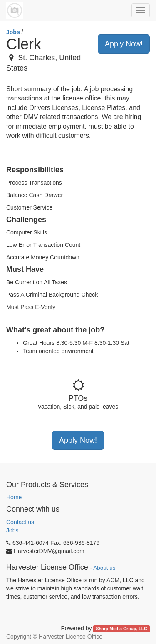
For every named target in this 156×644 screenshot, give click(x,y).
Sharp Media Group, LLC (122, 629)
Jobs (13, 32)
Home (14, 497)
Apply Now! (124, 44)
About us (104, 568)
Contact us (20, 522)
